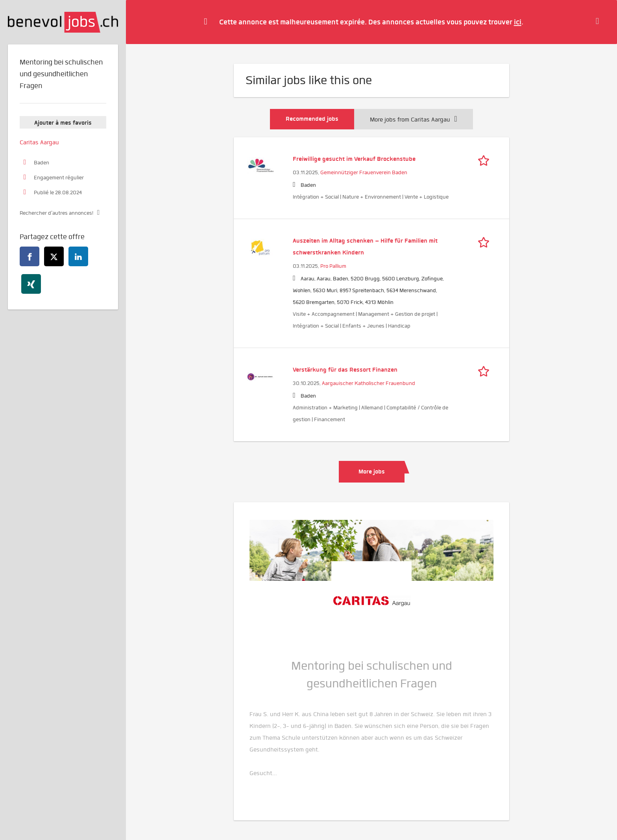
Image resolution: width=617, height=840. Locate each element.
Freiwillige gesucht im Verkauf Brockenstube (354, 159)
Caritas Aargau (39, 142)
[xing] (31, 284)
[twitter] (54, 256)
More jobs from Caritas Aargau (413, 120)
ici (518, 22)
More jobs (372, 472)
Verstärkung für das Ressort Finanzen (345, 370)
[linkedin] (78, 256)
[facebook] (30, 256)
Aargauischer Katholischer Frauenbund (369, 383)
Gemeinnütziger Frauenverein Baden (364, 172)
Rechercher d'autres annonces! (56, 213)
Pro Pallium (333, 266)
